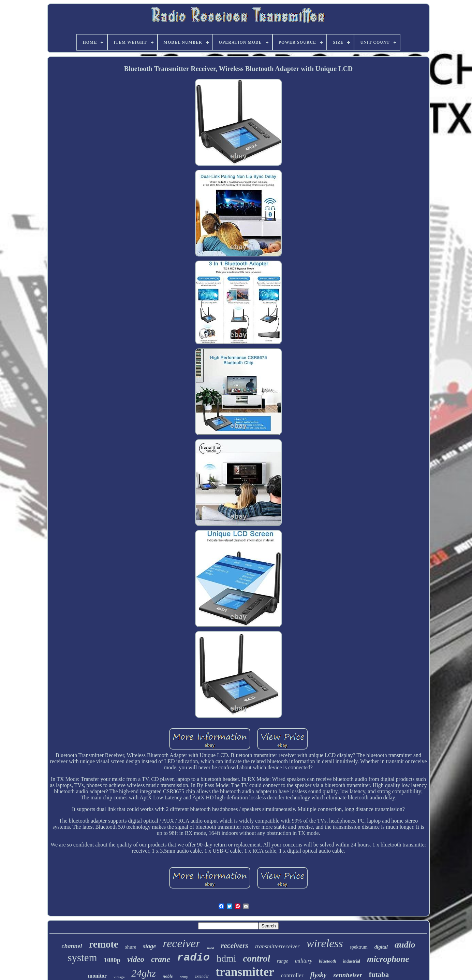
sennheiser (348, 975)
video (136, 959)
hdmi (226, 958)
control (257, 958)
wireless (325, 943)
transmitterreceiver (277, 946)
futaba (379, 975)
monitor (97, 976)
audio (405, 945)
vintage (119, 977)
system (82, 958)
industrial (352, 961)
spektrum (359, 947)
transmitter (245, 972)
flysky (319, 975)
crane (161, 959)
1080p (112, 960)
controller (292, 975)
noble (168, 976)
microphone (388, 959)
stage (149, 946)
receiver (181, 943)
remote (103, 944)
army (184, 977)
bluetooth (328, 961)
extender (202, 976)
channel (72, 946)
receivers (234, 945)
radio (193, 958)
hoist (210, 948)
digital (381, 947)
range (283, 961)
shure (131, 947)
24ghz (144, 973)
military (304, 961)
